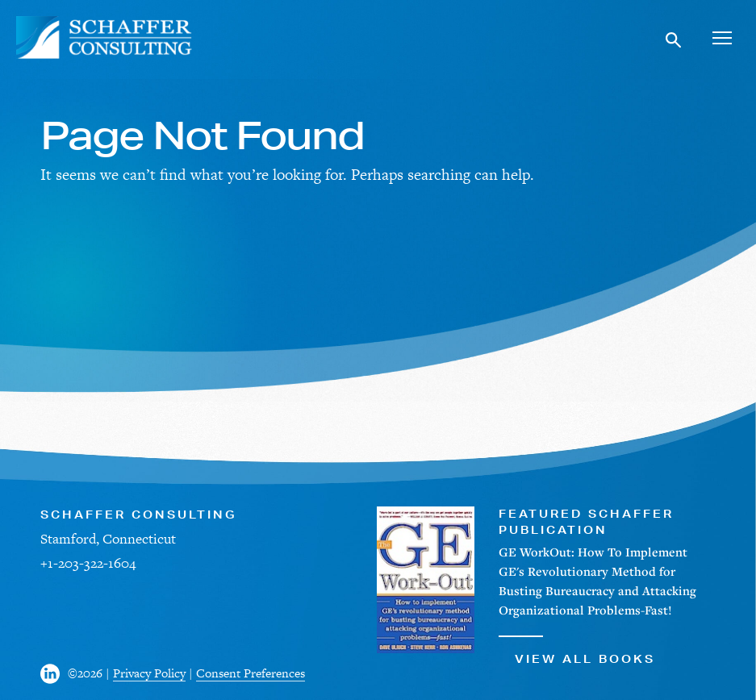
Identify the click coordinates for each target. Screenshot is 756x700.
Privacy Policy (149, 673)
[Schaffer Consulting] (105, 37)
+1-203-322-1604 (88, 563)
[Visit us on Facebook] (54, 674)
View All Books (577, 651)
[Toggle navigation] (722, 37)
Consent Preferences (251, 673)
